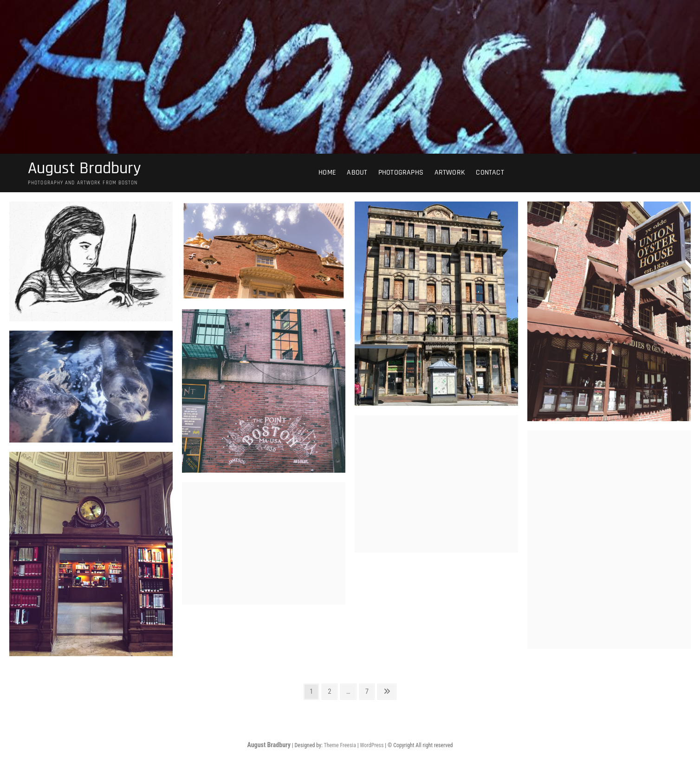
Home (327, 173)
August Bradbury (84, 169)
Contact (490, 173)
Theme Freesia (340, 745)
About (357, 173)
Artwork (450, 173)
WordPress (372, 745)
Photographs (401, 173)
